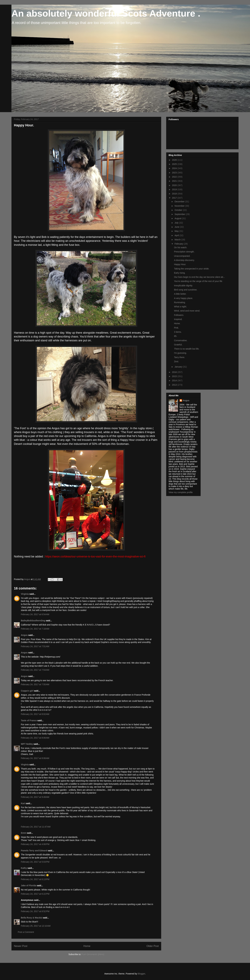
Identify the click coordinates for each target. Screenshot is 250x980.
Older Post (153, 946)
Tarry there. (180, 357)
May (177, 231)
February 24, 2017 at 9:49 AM (35, 797)
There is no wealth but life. (187, 349)
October (179, 210)
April (177, 235)
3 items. (178, 332)
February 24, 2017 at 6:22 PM (35, 894)
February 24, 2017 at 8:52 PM (35, 911)
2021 (175, 181)
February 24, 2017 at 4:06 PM (35, 844)
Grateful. (178, 345)
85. (176, 336)
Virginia (25, 594)
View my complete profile (181, 492)
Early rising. (180, 273)
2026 (175, 160)
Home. (177, 323)
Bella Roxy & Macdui (32, 918)
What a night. (180, 307)
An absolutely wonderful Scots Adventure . (106, 13)
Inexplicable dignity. (183, 286)
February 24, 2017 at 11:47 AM (36, 827)
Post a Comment (26, 932)
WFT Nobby (27, 744)
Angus (24, 635)
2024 (175, 168)
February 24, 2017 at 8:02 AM (35, 714)
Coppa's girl (27, 691)
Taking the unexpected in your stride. (192, 269)
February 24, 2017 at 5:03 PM (35, 862)
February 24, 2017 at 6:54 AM (35, 614)
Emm (24, 833)
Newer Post (21, 946)
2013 (175, 385)
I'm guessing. (180, 353)
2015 (175, 376)
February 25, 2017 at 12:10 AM (36, 926)
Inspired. (178, 319)
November (180, 206)
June (177, 227)
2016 (175, 372)
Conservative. (181, 340)
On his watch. (181, 247)
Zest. (176, 361)
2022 (175, 177)
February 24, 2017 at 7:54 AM (35, 670)
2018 (175, 194)
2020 (175, 185)
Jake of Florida (29, 885)
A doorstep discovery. (184, 260)
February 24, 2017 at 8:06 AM (35, 738)
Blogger (141, 974)
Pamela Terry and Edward (34, 851)
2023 (175, 173)
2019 (175, 189)
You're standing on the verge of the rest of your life (198, 281)
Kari (23, 803)
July (177, 223)
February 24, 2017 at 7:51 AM (35, 646)
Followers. (179, 315)
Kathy (24, 868)
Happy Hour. (180, 264)
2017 (175, 198)
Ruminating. (180, 302)
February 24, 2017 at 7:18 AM (35, 629)
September (180, 214)
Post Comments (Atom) (93, 954)
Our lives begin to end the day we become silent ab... (199, 277)
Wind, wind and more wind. (187, 311)
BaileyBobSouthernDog (33, 621)
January (179, 367)
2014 (175, 380)
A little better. (180, 294)
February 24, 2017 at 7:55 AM (35, 684)
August (178, 218)
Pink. (176, 328)
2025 (175, 164)
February (179, 244)
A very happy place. (183, 298)
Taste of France (29, 720)
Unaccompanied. (182, 256)
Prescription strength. (184, 252)
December (180, 202)
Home (87, 946)
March (178, 240)
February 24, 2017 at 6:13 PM (35, 879)
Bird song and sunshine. (186, 290)
